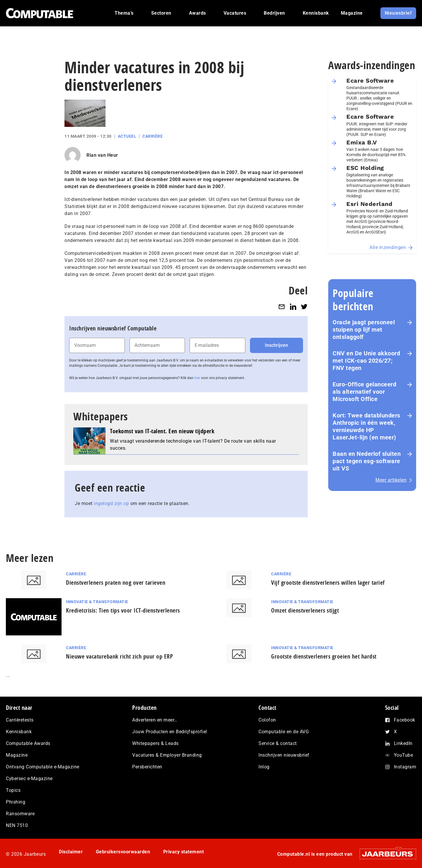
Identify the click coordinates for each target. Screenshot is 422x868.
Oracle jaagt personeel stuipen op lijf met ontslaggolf (364, 330)
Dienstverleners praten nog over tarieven (116, 583)
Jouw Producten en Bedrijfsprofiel (170, 732)
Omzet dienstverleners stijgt (305, 610)
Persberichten (147, 767)
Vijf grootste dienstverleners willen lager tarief (328, 583)
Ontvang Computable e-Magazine (43, 767)
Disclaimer (71, 852)
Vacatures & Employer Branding (167, 755)
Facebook (405, 720)
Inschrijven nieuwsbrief (284, 755)
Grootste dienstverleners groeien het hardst (324, 656)
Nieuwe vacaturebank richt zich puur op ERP (119, 656)
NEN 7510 (17, 825)
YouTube (404, 755)
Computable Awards (28, 743)
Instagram (405, 767)
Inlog (264, 767)
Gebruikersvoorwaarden (123, 852)
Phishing (16, 802)
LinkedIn (403, 743)
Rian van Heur (102, 155)
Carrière (153, 136)
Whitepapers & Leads (155, 743)
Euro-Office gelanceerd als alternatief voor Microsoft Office (364, 392)
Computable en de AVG (284, 732)
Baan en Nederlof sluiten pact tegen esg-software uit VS (367, 461)
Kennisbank (19, 732)
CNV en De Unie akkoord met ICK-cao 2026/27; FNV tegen (366, 361)
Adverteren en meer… (155, 720)
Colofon (267, 720)
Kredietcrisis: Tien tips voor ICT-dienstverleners (123, 610)
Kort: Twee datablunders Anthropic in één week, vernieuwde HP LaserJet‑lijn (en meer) (366, 426)
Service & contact (278, 743)
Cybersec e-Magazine (29, 779)
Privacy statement (184, 852)
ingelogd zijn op (111, 503)
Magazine (17, 755)
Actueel (127, 136)
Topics (13, 790)
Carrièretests (20, 720)
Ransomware (20, 814)
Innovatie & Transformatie (97, 602)
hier (197, 378)
